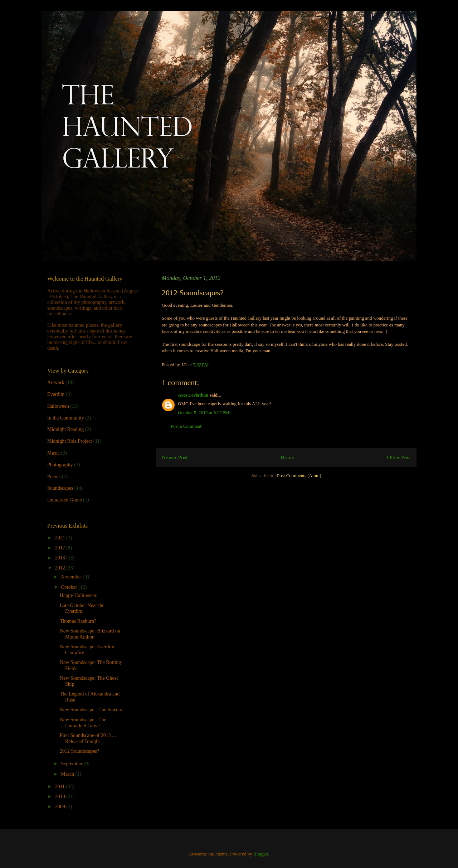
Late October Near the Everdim (82, 608)
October (70, 587)
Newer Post (175, 457)
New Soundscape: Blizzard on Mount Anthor (90, 634)
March (68, 774)
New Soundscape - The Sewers (91, 710)
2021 (61, 538)
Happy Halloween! (79, 595)
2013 (61, 558)
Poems (54, 477)
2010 (61, 797)
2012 (61, 568)
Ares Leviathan (193, 395)
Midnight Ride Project (70, 441)
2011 (61, 787)
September (72, 764)
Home (287, 457)
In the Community (66, 418)
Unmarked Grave (65, 500)
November (72, 577)
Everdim (56, 394)
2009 (61, 807)
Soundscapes (60, 488)
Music (53, 453)
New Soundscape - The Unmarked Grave (83, 723)
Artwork (56, 382)
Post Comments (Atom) (299, 476)
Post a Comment (186, 426)
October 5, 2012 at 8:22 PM (204, 413)
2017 (61, 548)
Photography (60, 465)
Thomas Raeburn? (78, 621)
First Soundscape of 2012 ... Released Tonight (88, 738)
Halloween (58, 406)
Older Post (399, 457)
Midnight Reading (65, 429)
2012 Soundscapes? (79, 751)
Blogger (261, 854)
